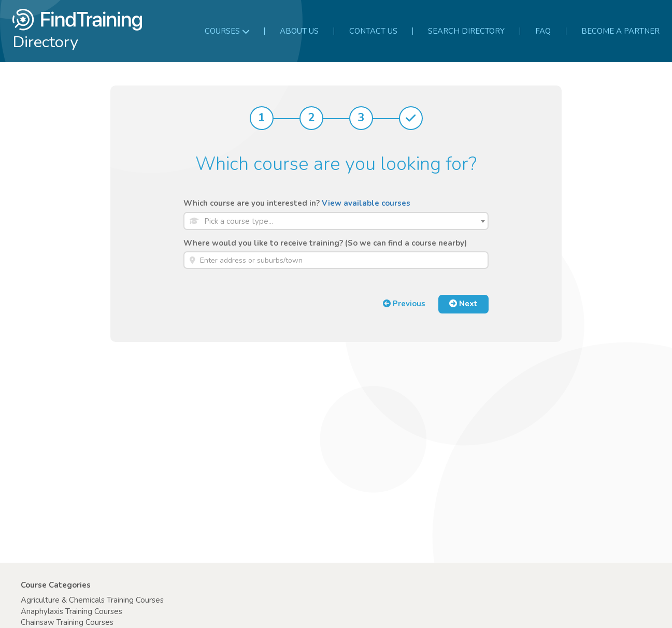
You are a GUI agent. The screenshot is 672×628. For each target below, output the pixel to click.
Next (463, 304)
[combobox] (336, 221)
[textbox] (344, 222)
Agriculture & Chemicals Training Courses (92, 600)
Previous (404, 304)
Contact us (373, 31)
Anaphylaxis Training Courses (72, 611)
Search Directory (466, 31)
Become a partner (620, 31)
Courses (227, 31)
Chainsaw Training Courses (67, 622)
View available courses (366, 203)
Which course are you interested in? (297, 203)
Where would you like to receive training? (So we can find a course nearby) (325, 243)
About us (299, 31)
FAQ (543, 31)
